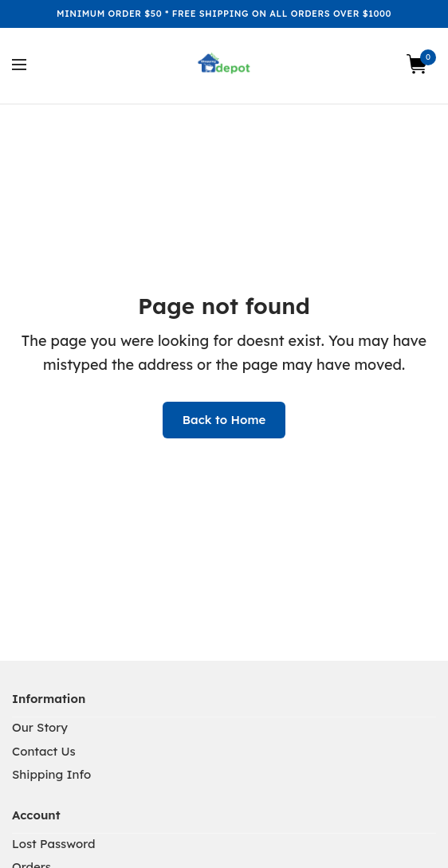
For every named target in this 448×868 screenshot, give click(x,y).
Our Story (40, 727)
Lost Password (54, 844)
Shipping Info (51, 774)
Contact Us (44, 751)
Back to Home (224, 420)
